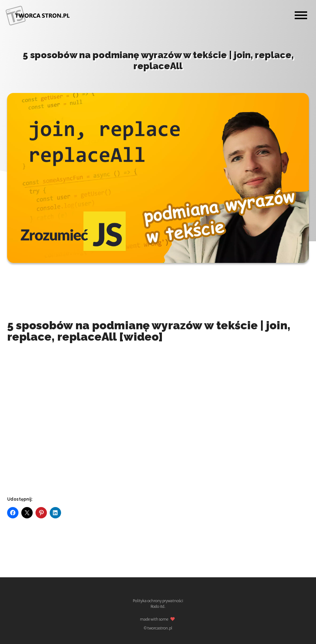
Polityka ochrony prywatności (158, 601)
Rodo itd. (158, 606)
